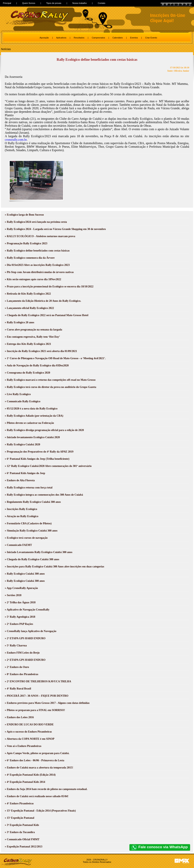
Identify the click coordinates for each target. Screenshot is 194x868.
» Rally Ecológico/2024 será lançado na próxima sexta (36, 222)
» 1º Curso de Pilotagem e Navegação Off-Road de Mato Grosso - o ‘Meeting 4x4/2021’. (55, 358)
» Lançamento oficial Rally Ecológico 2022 (29, 308)
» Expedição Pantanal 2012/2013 (24, 847)
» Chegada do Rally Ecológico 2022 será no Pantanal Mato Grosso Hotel (47, 315)
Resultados (79, 38)
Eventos (134, 38)
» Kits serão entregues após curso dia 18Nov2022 (33, 279)
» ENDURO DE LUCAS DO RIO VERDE (29, 724)
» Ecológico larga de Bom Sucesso (24, 215)
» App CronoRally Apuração (21, 588)
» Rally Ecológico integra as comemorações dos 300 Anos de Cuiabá (44, 495)
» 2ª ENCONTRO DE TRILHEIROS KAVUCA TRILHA (38, 681)
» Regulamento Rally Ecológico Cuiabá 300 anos (33, 502)
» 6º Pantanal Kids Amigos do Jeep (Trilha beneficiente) (37, 459)
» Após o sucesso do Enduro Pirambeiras (28, 732)
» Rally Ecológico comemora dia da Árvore (30, 258)
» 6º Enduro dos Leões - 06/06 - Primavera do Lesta (35, 760)
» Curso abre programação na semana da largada (33, 330)
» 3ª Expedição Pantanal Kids (22, 825)
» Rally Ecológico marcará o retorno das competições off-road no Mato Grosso (50, 380)
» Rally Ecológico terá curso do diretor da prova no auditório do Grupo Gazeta (51, 387)
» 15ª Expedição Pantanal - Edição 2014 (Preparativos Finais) (40, 811)
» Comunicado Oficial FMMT (22, 839)
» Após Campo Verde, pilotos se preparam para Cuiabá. (37, 753)
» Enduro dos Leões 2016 (19, 717)
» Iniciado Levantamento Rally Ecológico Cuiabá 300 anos (39, 552)
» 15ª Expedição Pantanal (20, 818)
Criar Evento (151, 38)
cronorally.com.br (16, 140)
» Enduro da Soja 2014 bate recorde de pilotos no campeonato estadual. (46, 789)
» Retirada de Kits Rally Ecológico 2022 (28, 294)
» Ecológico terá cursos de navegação (26, 538)
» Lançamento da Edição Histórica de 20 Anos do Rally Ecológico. (43, 301)
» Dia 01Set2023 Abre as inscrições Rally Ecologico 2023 (37, 265)
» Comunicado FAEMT (18, 545)
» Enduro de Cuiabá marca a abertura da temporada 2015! (39, 768)
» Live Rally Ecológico (18, 394)
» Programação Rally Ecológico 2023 (26, 243)
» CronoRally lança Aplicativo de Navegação (31, 631)
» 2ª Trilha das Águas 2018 (20, 602)
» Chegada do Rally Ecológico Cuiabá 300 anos (32, 559)
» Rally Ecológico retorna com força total (29, 488)
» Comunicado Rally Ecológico (23, 401)
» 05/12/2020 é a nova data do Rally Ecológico (31, 409)
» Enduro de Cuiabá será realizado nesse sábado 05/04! (37, 796)
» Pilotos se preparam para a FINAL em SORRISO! (35, 710)
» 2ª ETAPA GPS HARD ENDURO (25, 638)
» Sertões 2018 (13, 595)
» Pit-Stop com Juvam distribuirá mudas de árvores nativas (39, 272)
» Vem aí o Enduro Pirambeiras (23, 746)
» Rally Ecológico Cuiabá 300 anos (25, 574)
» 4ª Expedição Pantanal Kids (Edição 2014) (30, 775)
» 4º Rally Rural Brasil (18, 689)
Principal (7, 3)
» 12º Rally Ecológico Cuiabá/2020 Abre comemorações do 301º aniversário (48, 466)
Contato (102, 3)
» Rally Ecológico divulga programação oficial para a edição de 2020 (44, 430)
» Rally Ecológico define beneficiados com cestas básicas (37, 251)
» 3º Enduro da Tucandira (20, 832)
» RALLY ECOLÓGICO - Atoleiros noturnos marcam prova (40, 236)
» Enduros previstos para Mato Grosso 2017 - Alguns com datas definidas (47, 703)
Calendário (118, 38)
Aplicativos (61, 38)
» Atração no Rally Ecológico (22, 516)
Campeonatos (98, 38)
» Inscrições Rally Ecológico (21, 509)
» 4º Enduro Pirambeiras (19, 803)
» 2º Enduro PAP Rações (19, 624)
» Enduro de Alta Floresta (20, 480)
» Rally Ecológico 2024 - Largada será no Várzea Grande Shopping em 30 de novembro (55, 229)
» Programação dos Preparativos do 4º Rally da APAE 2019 (39, 452)
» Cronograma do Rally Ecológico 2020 (27, 373)
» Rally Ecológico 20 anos (20, 322)
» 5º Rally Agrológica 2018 (20, 617)
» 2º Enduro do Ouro (17, 667)
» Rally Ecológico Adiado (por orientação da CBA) (34, 416)
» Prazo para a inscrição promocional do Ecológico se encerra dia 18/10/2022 (49, 287)
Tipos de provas (54, 3)
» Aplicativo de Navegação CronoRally (27, 610)
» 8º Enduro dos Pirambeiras (22, 674)
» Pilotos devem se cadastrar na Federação (29, 423)
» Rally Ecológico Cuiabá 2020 (23, 444)
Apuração (44, 38)
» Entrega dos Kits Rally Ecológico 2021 (28, 344)
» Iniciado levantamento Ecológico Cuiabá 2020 (32, 437)
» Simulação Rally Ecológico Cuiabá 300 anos (31, 531)
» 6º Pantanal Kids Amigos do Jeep (25, 473)
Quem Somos (29, 3)
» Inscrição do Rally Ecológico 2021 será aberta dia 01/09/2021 (41, 351)
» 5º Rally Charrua (16, 646)
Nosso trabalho (80, 3)
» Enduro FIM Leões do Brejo (22, 653)
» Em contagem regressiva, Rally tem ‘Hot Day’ (32, 337)
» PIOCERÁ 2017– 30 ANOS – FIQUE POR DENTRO (37, 696)
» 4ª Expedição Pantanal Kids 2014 (25, 782)
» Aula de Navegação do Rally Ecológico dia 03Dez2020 (37, 365)
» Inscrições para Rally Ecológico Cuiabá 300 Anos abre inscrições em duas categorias (55, 567)
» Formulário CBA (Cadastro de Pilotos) (28, 523)
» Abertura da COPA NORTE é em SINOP (30, 739)
